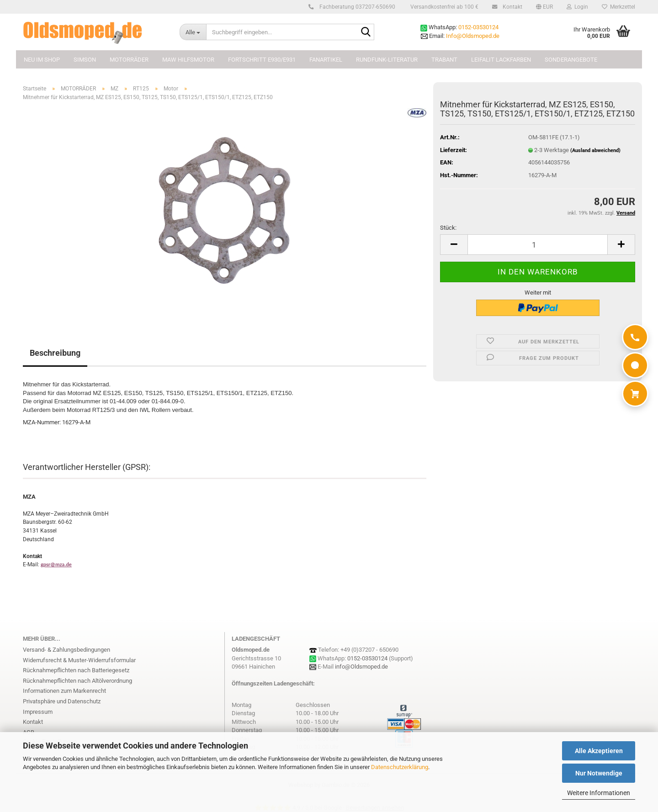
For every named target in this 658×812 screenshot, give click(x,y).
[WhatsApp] (635, 365)
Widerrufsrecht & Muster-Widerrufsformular (79, 660)
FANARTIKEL (326, 60)
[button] (544, 7)
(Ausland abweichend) (595, 150)
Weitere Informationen (599, 793)
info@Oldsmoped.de (361, 667)
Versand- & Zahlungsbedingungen (66, 650)
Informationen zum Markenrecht (64, 691)
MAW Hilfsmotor (188, 60)
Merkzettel (618, 7)
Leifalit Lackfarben (501, 60)
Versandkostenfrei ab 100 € (444, 7)
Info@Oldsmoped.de (473, 36)
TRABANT (444, 60)
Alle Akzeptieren (599, 751)
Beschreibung (55, 353)
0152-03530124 (478, 27)
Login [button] (577, 7)
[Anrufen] (635, 337)
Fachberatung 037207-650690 (356, 7)
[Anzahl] (538, 245)
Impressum (38, 712)
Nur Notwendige (599, 773)
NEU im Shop (42, 60)
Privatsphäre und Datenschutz (62, 701)
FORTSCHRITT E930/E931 (262, 60)
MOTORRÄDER (129, 60)
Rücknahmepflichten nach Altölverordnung (77, 681)
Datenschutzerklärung (400, 767)
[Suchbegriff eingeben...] (193, 32)
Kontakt (511, 7)
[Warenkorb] (635, 394)
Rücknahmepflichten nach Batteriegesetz (76, 670)
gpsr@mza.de (56, 564)
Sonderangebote (571, 60)
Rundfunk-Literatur (387, 60)
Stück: (448, 228)
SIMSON (85, 60)
